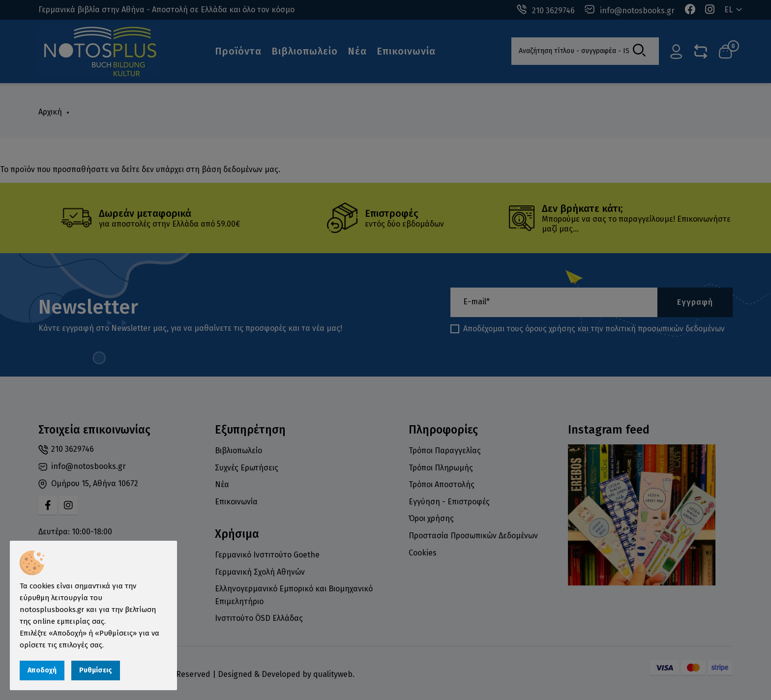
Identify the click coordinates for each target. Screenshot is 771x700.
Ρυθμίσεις (96, 670)
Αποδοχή (42, 670)
